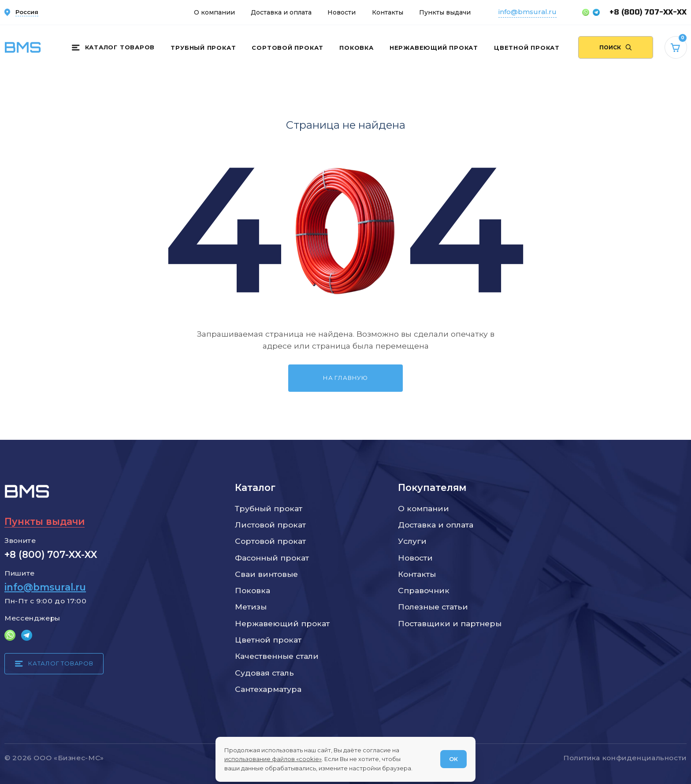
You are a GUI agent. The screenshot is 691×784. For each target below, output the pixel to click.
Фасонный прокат (272, 558)
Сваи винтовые (266, 574)
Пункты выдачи (445, 12)
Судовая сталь (264, 673)
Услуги (412, 541)
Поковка (356, 48)
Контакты (388, 12)
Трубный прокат (203, 48)
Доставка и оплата (281, 12)
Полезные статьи (433, 607)
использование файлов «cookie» (273, 759)
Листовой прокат (270, 525)
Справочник (424, 590)
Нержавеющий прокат (434, 48)
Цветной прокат (527, 48)
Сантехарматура (268, 689)
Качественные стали (277, 656)
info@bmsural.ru (528, 12)
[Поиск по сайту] (616, 47)
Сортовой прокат (288, 48)
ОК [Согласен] (453, 759)
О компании (214, 12)
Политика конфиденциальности (625, 758)
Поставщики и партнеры (450, 623)
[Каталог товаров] (113, 48)
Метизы (251, 607)
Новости (342, 12)
